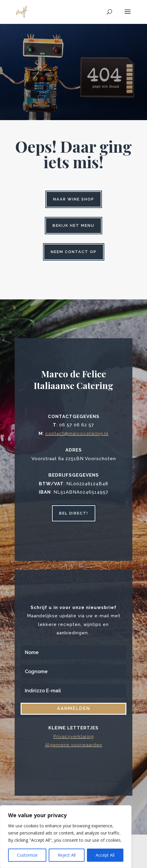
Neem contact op (74, 252)
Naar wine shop (74, 199)
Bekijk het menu (73, 225)
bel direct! (74, 513)
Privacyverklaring (73, 737)
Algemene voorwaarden (74, 745)
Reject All (67, 855)
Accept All (105, 855)
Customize (27, 855)
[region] (66, 837)
